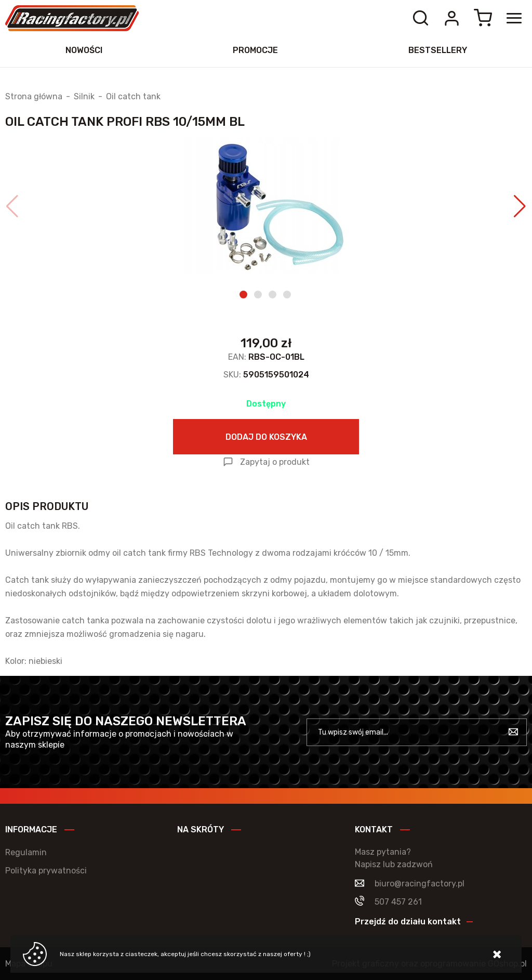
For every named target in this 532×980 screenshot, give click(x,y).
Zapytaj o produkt (275, 462)
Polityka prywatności (46, 871)
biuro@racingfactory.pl (420, 884)
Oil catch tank (133, 97)
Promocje (255, 50)
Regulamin (26, 852)
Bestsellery (438, 50)
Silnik (84, 97)
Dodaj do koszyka (266, 437)
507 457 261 (398, 902)
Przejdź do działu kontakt (408, 922)
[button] (12, 206)
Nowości (84, 50)
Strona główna (34, 97)
